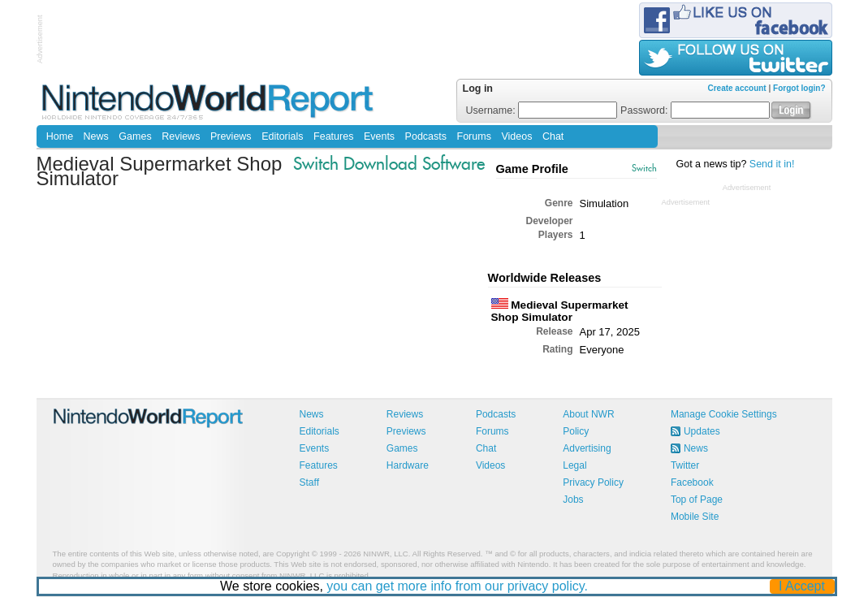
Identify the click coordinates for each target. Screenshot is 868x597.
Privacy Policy (593, 482)
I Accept (802, 586)
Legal (574, 465)
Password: (695, 110)
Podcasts (426, 136)
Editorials (282, 136)
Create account (736, 88)
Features (333, 136)
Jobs (573, 500)
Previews (231, 136)
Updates (702, 431)
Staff (309, 482)
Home (60, 136)
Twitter (685, 465)
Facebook (692, 482)
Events (379, 136)
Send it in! (772, 164)
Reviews (181, 136)
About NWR (588, 414)
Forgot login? (799, 88)
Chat (553, 136)
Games (135, 136)
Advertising (587, 448)
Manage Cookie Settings (724, 414)
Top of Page (697, 500)
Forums (474, 136)
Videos (516, 136)
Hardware (408, 465)
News (96, 136)
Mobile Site (695, 517)
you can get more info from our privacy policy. (457, 586)
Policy (576, 431)
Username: (542, 110)
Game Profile (532, 169)
